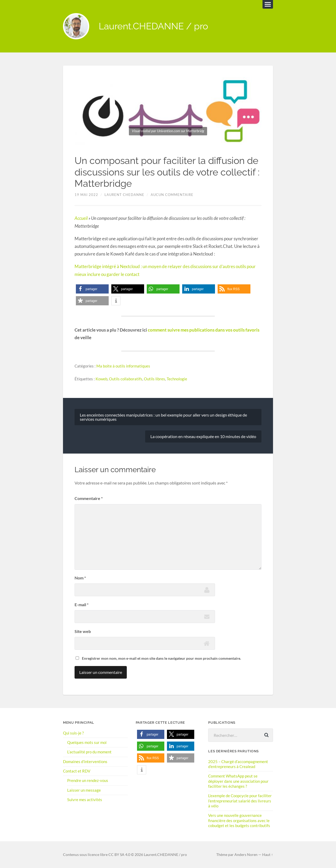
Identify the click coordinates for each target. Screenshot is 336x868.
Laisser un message (84, 790)
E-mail (82, 604)
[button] (92, 289)
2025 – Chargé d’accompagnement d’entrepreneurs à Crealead (238, 764)
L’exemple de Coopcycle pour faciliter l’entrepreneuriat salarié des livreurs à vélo (240, 800)
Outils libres (154, 379)
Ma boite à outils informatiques (123, 366)
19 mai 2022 (86, 195)
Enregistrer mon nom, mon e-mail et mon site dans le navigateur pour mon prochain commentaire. (161, 658)
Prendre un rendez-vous (88, 780)
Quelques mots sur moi (87, 742)
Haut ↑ (268, 854)
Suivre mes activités (85, 799)
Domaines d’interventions (85, 761)
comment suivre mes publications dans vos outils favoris (204, 330)
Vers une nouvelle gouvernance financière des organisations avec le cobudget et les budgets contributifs (239, 820)
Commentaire (89, 498)
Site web (83, 631)
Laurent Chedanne (124, 195)
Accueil (81, 218)
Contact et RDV (77, 771)
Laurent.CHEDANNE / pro (153, 26)
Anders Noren (246, 854)
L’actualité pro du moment (89, 752)
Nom (80, 578)
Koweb (101, 379)
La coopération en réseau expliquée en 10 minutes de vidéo (203, 436)
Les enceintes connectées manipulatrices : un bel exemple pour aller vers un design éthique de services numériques (163, 417)
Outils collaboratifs (126, 379)
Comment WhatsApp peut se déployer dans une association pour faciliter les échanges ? (238, 781)
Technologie (177, 379)
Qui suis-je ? (73, 733)
